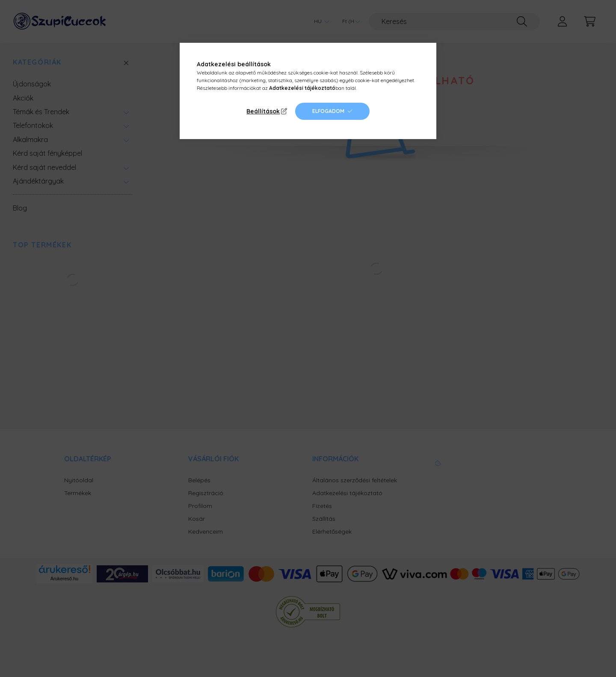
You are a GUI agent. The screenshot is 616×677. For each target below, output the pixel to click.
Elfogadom (328, 111)
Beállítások (263, 111)
